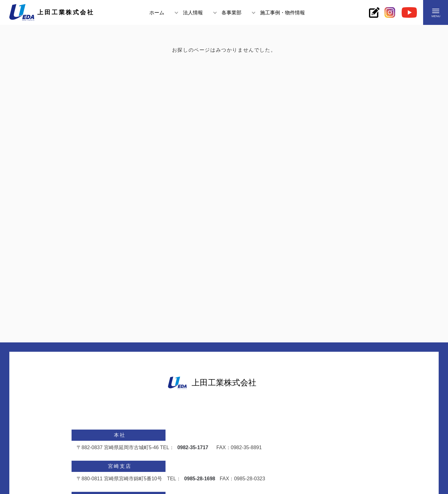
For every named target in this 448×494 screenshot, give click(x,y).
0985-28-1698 (200, 479)
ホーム (157, 13)
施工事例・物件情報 (282, 13)
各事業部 (231, 13)
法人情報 (193, 13)
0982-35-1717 (193, 447)
